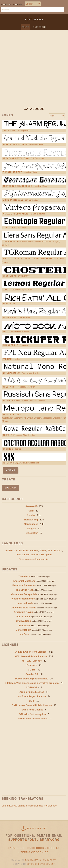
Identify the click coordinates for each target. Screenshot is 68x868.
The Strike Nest (12, 172)
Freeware (32, 665)
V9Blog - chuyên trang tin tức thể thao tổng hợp (33, 259)
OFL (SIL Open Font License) (31, 652)
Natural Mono (11, 373)
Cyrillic (18, 550)
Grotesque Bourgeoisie (17, 186)
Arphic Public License (32, 692)
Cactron (8, 449)
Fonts (25, 27)
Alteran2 (8, 463)
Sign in (17, 4)
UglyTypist (9, 387)
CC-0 (32, 701)
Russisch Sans (11, 401)
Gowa (6, 435)
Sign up (6, 4)
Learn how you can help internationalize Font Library (29, 806)
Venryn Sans (23, 617)
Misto (6, 332)
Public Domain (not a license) (32, 679)
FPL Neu (7, 359)
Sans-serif (31, 506)
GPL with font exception (32, 714)
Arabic (9, 550)
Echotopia (9, 228)
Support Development (41, 864)
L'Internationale (13, 200)
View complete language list (34, 559)
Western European (41, 554)
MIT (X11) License (32, 661)
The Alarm (9, 131)
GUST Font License (32, 710)
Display (31, 515)
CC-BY (32, 670)
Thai (50, 550)
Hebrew (34, 550)
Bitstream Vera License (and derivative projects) (32, 683)
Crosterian (10, 276)
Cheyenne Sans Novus (23, 608)
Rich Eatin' (9, 304)
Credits (53, 848)
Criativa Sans (23, 621)
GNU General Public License (31, 656)
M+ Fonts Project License (32, 696)
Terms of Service (34, 852)
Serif (31, 511)
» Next (10, 470)
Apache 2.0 (32, 674)
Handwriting (31, 520)
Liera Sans (9, 242)
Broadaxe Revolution (16, 158)
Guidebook (40, 27)
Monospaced (31, 524)
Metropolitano (12, 415)
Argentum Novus (23, 612)
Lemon (6, 290)
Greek (43, 550)
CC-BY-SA (32, 687)
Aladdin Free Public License (32, 719)
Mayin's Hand (10, 318)
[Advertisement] (34, 71)
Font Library (37, 828)
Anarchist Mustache (15, 145)
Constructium (23, 630)
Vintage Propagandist (16, 214)
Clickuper (9, 345)
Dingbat (32, 529)
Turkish (58, 550)
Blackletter (32, 533)
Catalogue (16, 848)
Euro (26, 550)
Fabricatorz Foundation (41, 860)
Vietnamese (23, 554)
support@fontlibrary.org (34, 840)
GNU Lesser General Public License (32, 705)
